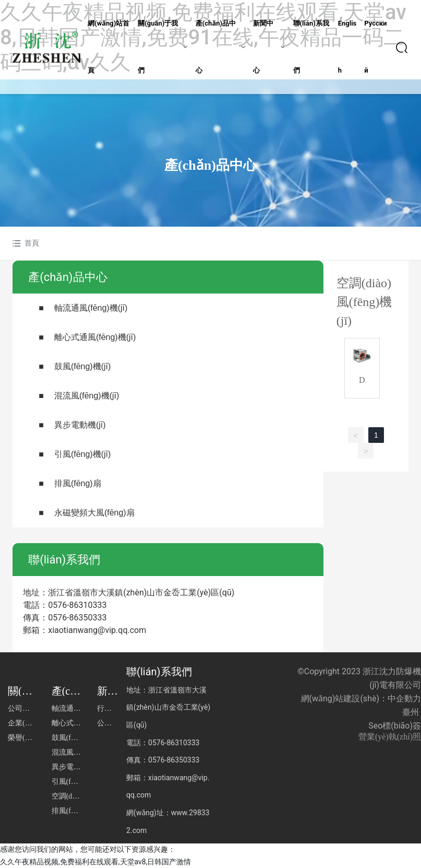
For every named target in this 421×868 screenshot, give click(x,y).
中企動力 (404, 699)
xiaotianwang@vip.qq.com (97, 630)
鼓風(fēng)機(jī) (82, 366)
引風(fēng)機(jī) (82, 454)
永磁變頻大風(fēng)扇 (94, 513)
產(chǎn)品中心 (211, 166)
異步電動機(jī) (80, 425)
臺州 (411, 712)
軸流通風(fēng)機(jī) (91, 308)
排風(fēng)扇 (78, 483)
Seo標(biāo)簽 (395, 726)
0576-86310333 (77, 605)
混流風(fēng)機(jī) (87, 396)
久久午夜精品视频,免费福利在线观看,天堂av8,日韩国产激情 (95, 862)
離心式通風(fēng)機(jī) (95, 337)
